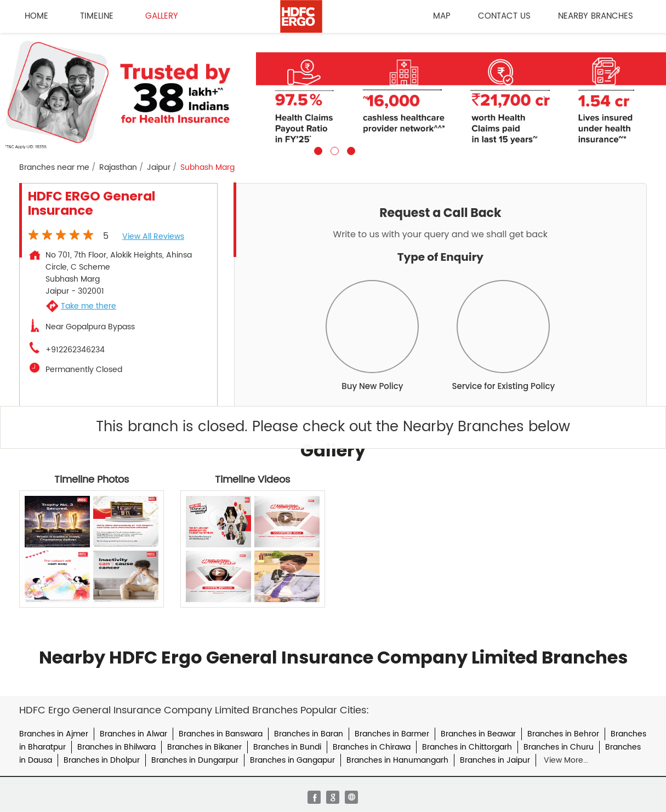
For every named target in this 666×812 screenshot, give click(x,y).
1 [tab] (317, 150)
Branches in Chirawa (372, 747)
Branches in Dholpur (102, 760)
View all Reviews (153, 236)
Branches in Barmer (392, 734)
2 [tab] (333, 150)
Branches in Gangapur (292, 760)
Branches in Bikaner (204, 747)
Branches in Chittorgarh (467, 747)
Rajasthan (118, 168)
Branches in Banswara (221, 734)
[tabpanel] (333, 94)
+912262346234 (75, 350)
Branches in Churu (559, 747)
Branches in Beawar (478, 734)
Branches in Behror (563, 734)
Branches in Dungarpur (195, 760)
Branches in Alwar (133, 734)
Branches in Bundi (287, 747)
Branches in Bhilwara (116, 747)
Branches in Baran (309, 734)
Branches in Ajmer (54, 734)
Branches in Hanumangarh (397, 760)
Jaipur (159, 168)
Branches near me (54, 168)
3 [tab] (350, 150)
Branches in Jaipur (495, 760)
